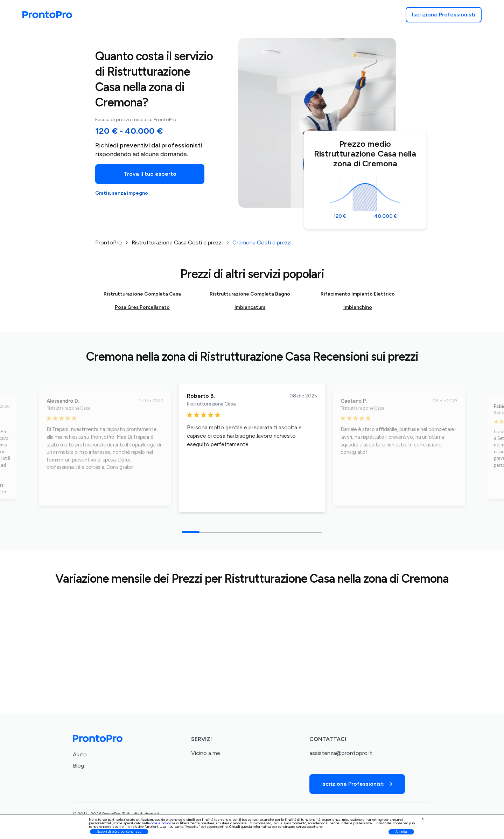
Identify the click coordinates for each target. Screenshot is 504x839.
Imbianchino (358, 307)
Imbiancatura (250, 307)
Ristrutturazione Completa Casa (142, 294)
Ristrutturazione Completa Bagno (250, 294)
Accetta (401, 832)
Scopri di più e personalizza (119, 831)
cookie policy (161, 823)
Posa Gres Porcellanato (142, 307)
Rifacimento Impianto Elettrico (358, 294)
